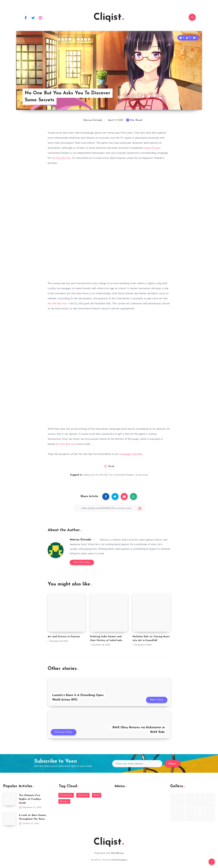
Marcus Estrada (80, 540)
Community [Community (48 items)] (66, 795)
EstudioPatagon (119, 860)
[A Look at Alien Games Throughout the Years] (9, 819)
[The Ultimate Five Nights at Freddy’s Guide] (9, 799)
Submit (173, 764)
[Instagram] (40, 18)
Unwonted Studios (124, 475)
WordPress (117, 853)
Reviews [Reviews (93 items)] (64, 801)
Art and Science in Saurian (64, 637)
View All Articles (82, 562)
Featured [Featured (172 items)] (83, 795)
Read (111, 466)
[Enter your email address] (137, 764)
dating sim (89, 475)
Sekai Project (152, 148)
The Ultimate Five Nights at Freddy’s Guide (30, 799)
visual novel (142, 475)
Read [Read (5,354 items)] (97, 795)
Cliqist (109, 17)
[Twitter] (33, 18)
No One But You (61, 158)
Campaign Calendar (131, 454)
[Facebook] (26, 18)
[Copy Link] (109, 508)
